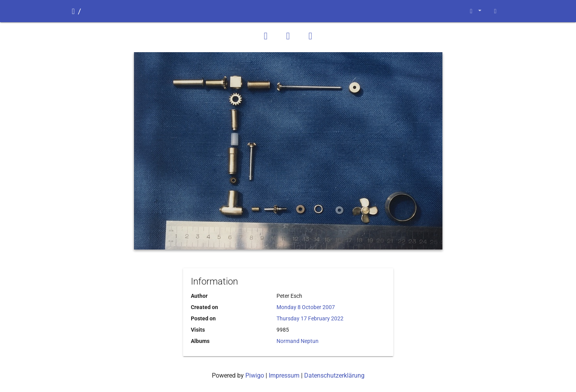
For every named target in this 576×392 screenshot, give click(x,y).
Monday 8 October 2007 (306, 307)
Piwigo (255, 375)
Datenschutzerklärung (334, 375)
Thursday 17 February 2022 (310, 318)
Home (73, 11)
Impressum (284, 375)
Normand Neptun (298, 341)
